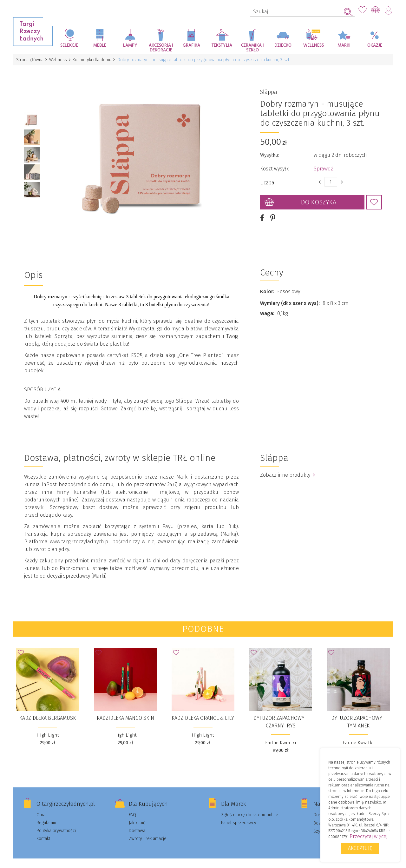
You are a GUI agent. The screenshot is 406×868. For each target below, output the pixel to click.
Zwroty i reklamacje (148, 831)
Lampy (130, 45)
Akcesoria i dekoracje (161, 48)
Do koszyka (319, 199)
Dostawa (137, 823)
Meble (100, 45)
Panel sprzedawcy (239, 815)
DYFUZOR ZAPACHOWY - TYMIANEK (358, 715)
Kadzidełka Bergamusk (48, 711)
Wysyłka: (270, 152)
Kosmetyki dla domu (94, 60)
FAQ (132, 808)
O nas (42, 808)
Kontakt (43, 831)
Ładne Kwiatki (281, 735)
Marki (344, 45)
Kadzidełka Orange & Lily (203, 711)
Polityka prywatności (56, 823)
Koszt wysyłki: (275, 165)
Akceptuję (360, 848)
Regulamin (46, 815)
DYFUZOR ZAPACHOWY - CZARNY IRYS (281, 715)
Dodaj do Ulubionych (374, 199)
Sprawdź (323, 165)
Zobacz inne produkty (288, 468)
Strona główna (30, 60)
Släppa (269, 89)
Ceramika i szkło (252, 48)
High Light (48, 728)
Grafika (191, 45)
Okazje (375, 45)
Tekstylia (222, 45)
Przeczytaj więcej (368, 836)
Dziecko (283, 45)
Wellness (314, 45)
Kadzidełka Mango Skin (125, 711)
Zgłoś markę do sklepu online (250, 808)
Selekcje (69, 45)
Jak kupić (137, 815)
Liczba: (268, 179)
